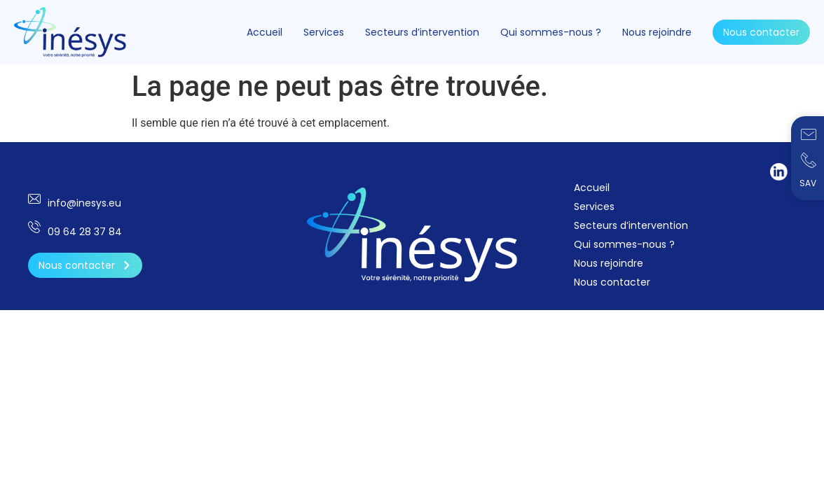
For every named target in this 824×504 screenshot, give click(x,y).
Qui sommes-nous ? (551, 32)
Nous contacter (761, 32)
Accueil (265, 32)
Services (324, 32)
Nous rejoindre (657, 32)
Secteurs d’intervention (422, 32)
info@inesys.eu (84, 203)
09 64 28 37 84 (85, 232)
